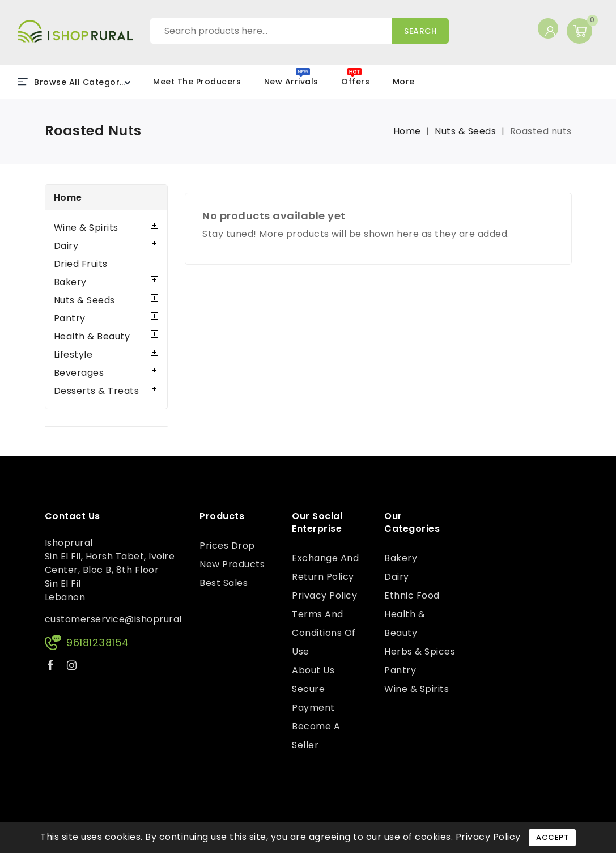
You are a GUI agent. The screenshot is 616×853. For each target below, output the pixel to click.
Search (420, 31)
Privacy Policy (324, 595)
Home (68, 198)
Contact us (73, 516)
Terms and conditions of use (324, 633)
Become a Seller (316, 736)
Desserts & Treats (97, 391)
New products (232, 564)
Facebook (52, 667)
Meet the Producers (197, 82)
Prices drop (227, 546)
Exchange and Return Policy (325, 567)
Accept (552, 837)
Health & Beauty (92, 336)
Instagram (73, 667)
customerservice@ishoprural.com (125, 619)
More (404, 82)
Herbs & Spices (420, 652)
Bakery (70, 282)
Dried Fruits (81, 264)
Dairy (66, 246)
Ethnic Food (412, 595)
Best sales (224, 583)
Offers (355, 82)
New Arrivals (291, 82)
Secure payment (313, 698)
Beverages (79, 373)
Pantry (70, 318)
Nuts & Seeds (84, 300)
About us (313, 670)
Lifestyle (73, 355)
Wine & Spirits (86, 228)
